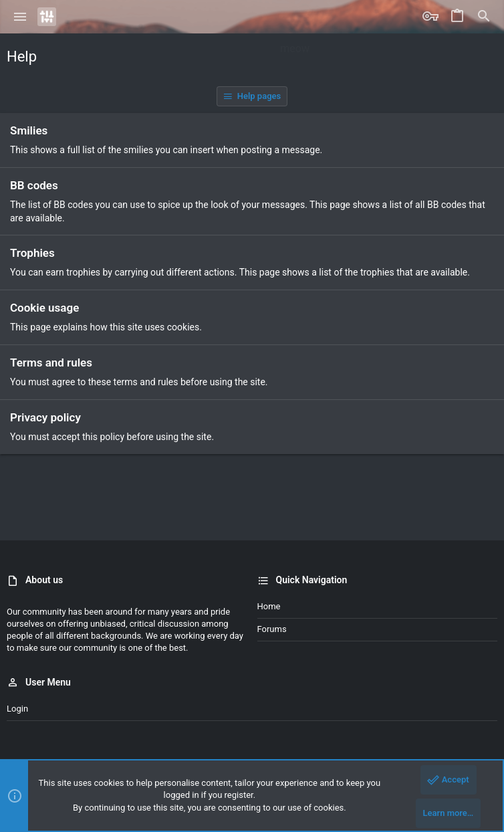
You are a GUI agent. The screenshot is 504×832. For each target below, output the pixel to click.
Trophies (32, 253)
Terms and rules (51, 362)
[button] (20, 17)
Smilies (29, 130)
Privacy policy (45, 417)
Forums (272, 629)
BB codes (34, 185)
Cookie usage (44, 308)
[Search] (484, 17)
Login (17, 709)
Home (269, 606)
